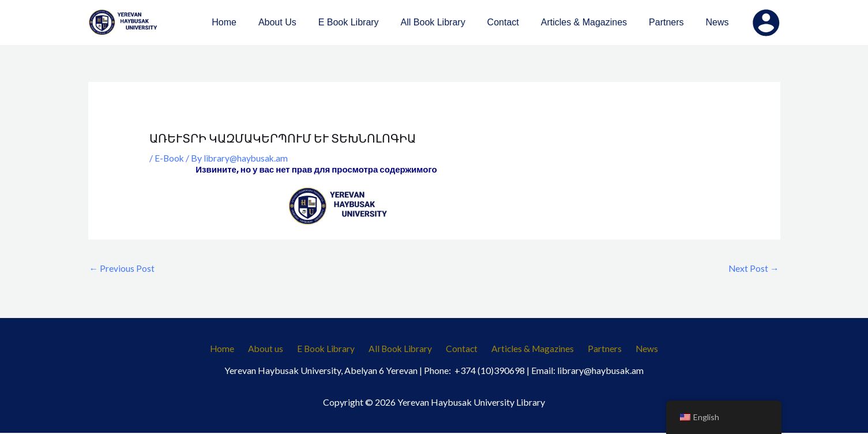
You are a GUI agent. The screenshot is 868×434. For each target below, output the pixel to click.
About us (274, 349)
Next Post (754, 269)
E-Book (170, 158)
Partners (597, 349)
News (634, 349)
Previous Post (122, 269)
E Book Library (331, 349)
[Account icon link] (766, 23)
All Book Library (402, 349)
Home (234, 349)
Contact (460, 349)
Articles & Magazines (528, 349)
